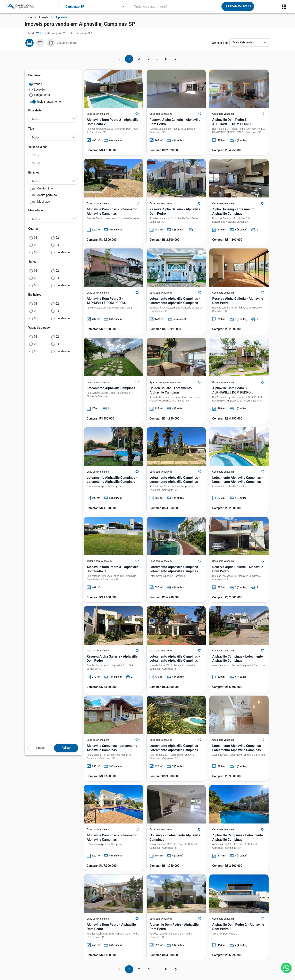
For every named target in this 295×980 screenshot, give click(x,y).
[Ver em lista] (40, 43)
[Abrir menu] (284, 7)
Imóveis (44, 17)
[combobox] (95, 7)
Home (28, 17)
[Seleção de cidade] (95, 7)
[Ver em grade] (29, 43)
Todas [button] (36, 119)
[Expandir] (123, 7)
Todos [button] (36, 137)
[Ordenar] (250, 42)
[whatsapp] (286, 968)
